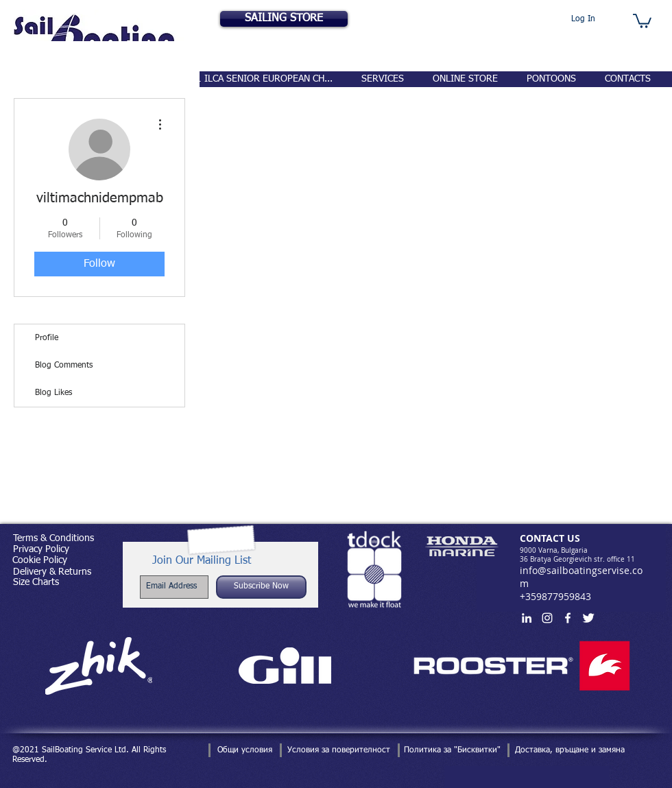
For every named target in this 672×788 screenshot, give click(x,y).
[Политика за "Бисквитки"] (452, 750)
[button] (642, 20)
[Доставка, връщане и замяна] (570, 750)
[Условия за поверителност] (338, 750)
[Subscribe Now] (261, 587)
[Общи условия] (244, 750)
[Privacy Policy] (41, 550)
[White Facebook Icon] (568, 618)
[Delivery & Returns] (52, 572)
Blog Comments (64, 366)
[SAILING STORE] (284, 19)
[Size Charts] (36, 583)
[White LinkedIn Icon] (527, 618)
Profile (47, 338)
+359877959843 (555, 596)
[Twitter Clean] (588, 618)
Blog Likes (53, 393)
